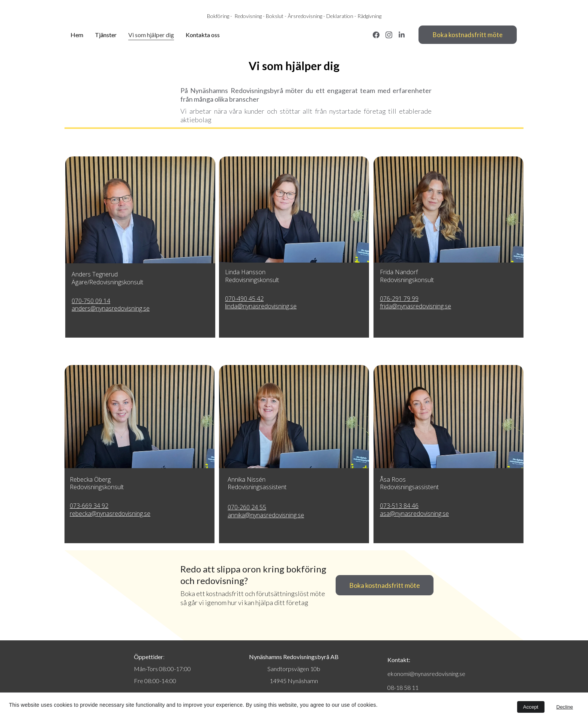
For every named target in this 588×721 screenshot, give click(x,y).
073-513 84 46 (399, 506)
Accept (531, 707)
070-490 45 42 (244, 299)
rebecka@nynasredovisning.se (110, 514)
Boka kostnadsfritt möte (468, 35)
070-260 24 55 (247, 507)
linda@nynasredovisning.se (261, 306)
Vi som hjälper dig (151, 35)
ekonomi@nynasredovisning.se (426, 674)
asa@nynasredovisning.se (414, 514)
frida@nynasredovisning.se (415, 306)
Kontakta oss (203, 35)
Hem (77, 35)
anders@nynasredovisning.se (111, 308)
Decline (565, 707)
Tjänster (106, 35)
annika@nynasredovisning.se (266, 515)
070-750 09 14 (91, 301)
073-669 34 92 (89, 506)
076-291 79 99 (399, 299)
